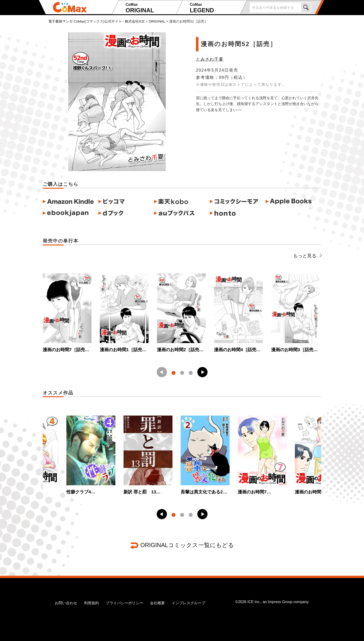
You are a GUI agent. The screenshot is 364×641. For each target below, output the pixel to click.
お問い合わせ (66, 603)
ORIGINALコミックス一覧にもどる (187, 545)
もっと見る (307, 256)
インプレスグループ (188, 603)
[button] (202, 372)
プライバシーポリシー (124, 603)
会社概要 (157, 603)
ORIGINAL (150, 8)
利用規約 (91, 603)
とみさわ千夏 (210, 59)
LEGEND (214, 8)
